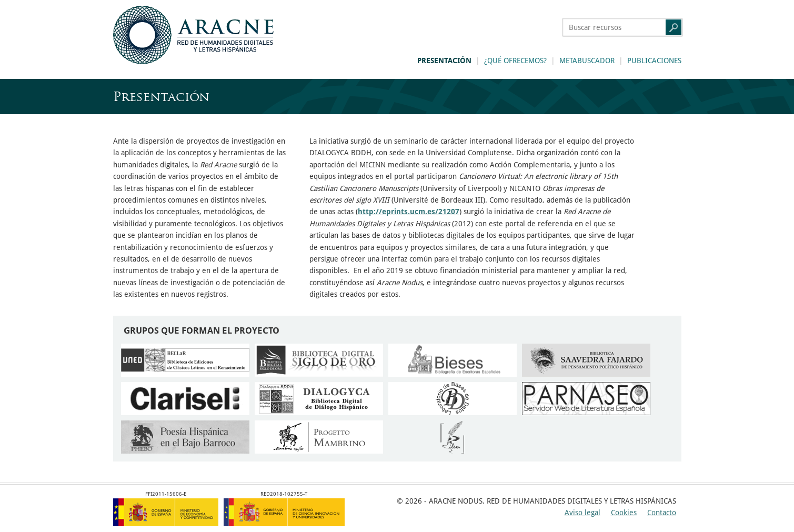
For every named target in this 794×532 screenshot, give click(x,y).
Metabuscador (587, 61)
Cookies (624, 513)
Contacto (662, 513)
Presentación (444, 61)
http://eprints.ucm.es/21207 (409, 212)
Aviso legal (582, 513)
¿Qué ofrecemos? (515, 61)
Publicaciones (654, 61)
